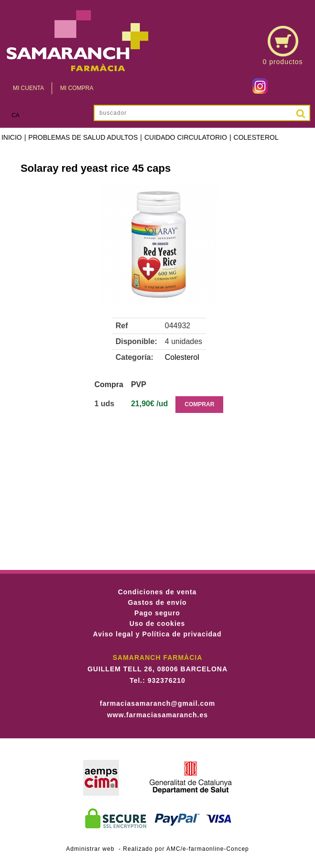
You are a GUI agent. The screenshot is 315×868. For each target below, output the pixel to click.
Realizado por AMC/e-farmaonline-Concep (186, 849)
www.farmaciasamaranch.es (157, 715)
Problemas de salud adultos (83, 137)
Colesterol (256, 137)
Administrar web (90, 849)
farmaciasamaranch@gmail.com (157, 703)
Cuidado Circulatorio (186, 137)
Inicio (12, 137)
